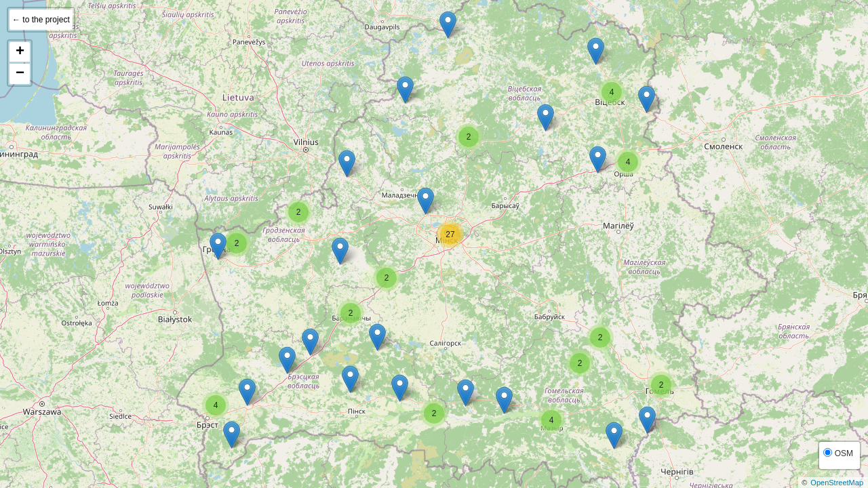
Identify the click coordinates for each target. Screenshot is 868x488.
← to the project (41, 20)
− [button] (20, 74)
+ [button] (20, 52)
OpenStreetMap (837, 483)
